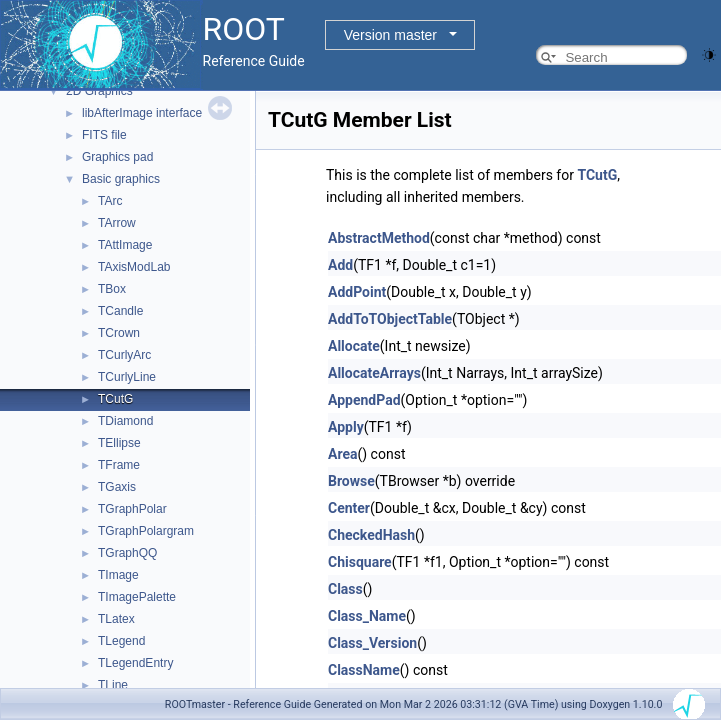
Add (340, 265)
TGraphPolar (132, 509)
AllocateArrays (374, 373)
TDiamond (125, 421)
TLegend (121, 641)
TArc (110, 201)
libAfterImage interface (142, 113)
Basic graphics (121, 179)
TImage (118, 575)
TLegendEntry (135, 663)
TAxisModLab (134, 267)
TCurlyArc (124, 355)
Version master (390, 35)
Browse (351, 481)
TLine (113, 685)
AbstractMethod (379, 238)
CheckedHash (371, 535)
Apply (346, 427)
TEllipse (119, 443)
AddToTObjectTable (390, 319)
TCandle (120, 311)
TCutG (115, 399)
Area (342, 454)
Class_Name (367, 616)
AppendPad (364, 400)
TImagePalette (137, 597)
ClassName (364, 670)
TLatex (116, 619)
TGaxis (117, 487)
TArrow (117, 223)
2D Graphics (99, 91)
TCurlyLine (127, 377)
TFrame (119, 465)
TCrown (119, 333)
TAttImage (125, 245)
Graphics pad (117, 157)
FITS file (104, 135)
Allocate (354, 346)
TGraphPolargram (146, 531)
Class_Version (372, 643)
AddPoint (357, 292)
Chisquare (360, 562)
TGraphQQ (127, 553)
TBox (112, 289)
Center (349, 508)
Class (345, 589)
